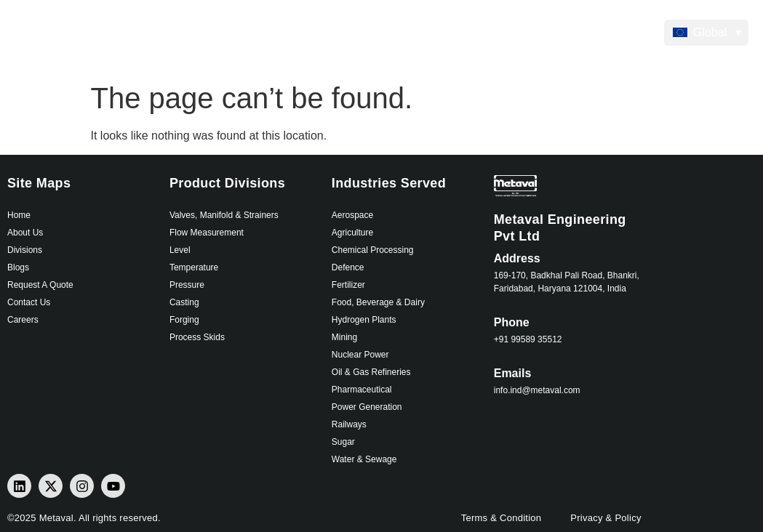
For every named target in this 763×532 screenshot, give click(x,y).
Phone (512, 322)
